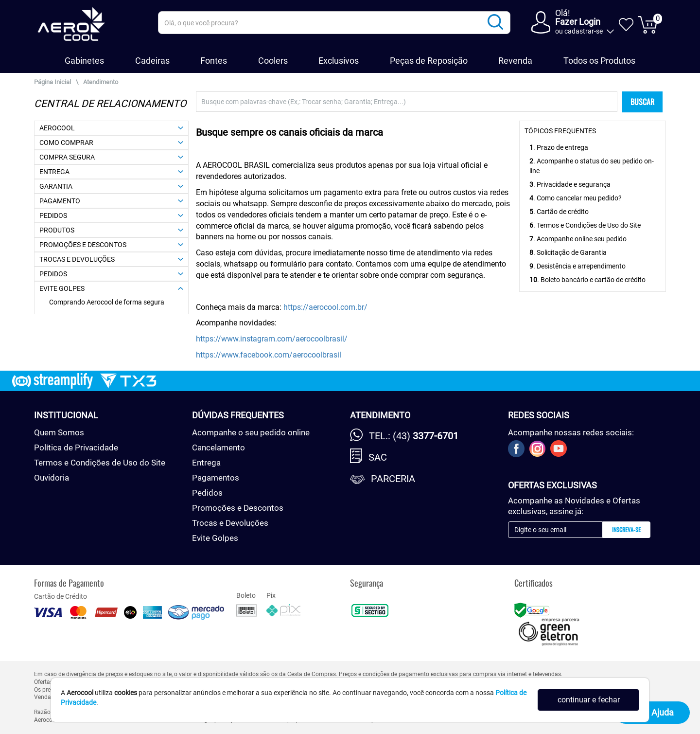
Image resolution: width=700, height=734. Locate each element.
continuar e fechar (589, 700)
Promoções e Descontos (238, 508)
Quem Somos (59, 432)
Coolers (273, 61)
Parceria (393, 479)
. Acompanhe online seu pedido (578, 239)
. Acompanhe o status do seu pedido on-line (592, 166)
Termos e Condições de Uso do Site (100, 463)
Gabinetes (84, 61)
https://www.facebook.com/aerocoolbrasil (269, 355)
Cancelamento (219, 448)
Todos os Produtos (599, 61)
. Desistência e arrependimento (577, 266)
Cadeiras (152, 61)
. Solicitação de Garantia (568, 252)
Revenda (515, 61)
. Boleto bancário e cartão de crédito (587, 280)
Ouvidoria (52, 478)
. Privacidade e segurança (570, 184)
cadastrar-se (584, 31)
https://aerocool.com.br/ (325, 307)
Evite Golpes (215, 538)
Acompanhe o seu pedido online (251, 432)
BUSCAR (642, 102)
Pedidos (207, 493)
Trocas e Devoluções (230, 523)
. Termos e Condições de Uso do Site (585, 225)
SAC (378, 457)
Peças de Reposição (429, 61)
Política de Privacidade (76, 448)
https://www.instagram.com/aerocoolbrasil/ (272, 339)
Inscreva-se (626, 529)
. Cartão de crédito (559, 212)
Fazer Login (578, 22)
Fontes (214, 61)
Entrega (206, 463)
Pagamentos (216, 478)
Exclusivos (339, 61)
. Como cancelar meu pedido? (576, 198)
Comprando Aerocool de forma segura (107, 302)
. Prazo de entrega (559, 147)
